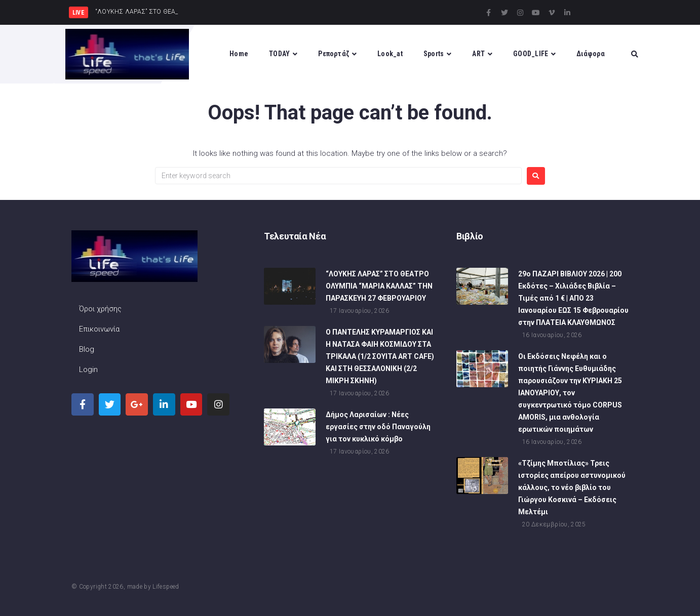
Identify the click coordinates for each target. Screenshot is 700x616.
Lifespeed (166, 587)
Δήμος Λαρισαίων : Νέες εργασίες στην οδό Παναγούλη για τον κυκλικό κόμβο (378, 427)
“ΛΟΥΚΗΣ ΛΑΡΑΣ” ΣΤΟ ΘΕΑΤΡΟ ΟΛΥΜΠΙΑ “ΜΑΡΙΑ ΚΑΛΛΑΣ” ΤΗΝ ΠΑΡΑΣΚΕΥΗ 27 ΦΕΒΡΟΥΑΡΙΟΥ (379, 286)
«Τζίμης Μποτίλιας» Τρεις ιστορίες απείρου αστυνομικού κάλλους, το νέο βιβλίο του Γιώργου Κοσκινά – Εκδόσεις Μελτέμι (572, 487)
